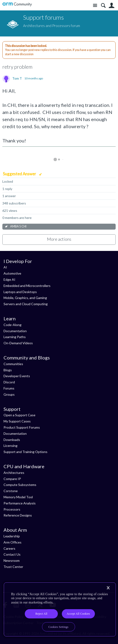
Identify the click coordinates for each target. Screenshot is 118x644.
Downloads (12, 440)
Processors (12, 509)
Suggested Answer (20, 174)
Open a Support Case (19, 415)
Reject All (41, 614)
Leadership (12, 536)
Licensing (11, 446)
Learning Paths (15, 337)
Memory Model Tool (18, 497)
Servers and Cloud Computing (26, 304)
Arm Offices (13, 542)
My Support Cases (17, 421)
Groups (9, 394)
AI (5, 267)
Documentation (15, 331)
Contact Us (12, 554)
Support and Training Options (25, 452)
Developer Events (17, 376)
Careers (9, 548)
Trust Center (13, 567)
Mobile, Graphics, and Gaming (25, 298)
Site (95, 6)
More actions (59, 239)
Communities (13, 364)
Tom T (17, 78)
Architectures (14, 473)
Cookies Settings (58, 627)
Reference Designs (18, 515)
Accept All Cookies (78, 614)
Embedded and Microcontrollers (27, 286)
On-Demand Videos (18, 343)
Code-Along (13, 325)
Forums (9, 388)
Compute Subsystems (20, 485)
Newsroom (12, 560)
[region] (60, 610)
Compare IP (12, 479)
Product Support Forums (22, 427)
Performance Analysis (20, 503)
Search (103, 6)
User (112, 6)
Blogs (8, 370)
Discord (9, 382)
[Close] (108, 588)
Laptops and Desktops (20, 292)
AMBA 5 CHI (18, 226)
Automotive (12, 273)
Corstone (11, 491)
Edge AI (9, 279)
